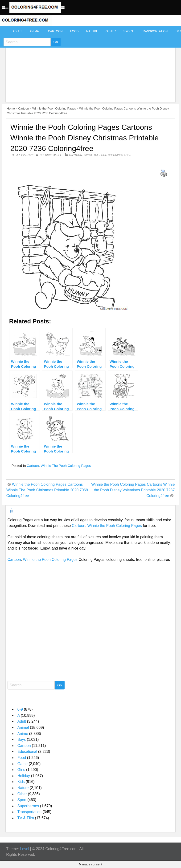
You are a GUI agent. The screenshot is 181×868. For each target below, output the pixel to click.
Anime (23, 734)
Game (23, 764)
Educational (27, 752)
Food (74, 31)
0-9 (20, 709)
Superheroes (28, 806)
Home (11, 108)
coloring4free (51, 155)
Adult (17, 31)
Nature (92, 31)
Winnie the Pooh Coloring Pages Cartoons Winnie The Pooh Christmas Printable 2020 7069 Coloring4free (47, 490)
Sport (129, 31)
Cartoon (55, 31)
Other (111, 31)
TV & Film (26, 818)
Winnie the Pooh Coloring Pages (54, 108)
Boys (22, 740)
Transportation (154, 31)
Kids (21, 782)
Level (25, 849)
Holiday (24, 776)
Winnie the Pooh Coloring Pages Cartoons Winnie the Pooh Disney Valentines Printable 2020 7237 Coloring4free (133, 490)
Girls (21, 770)
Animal (35, 31)
